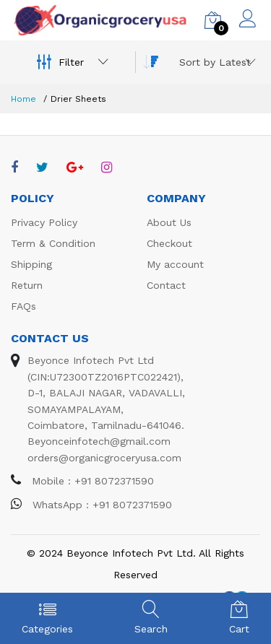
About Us (169, 222)
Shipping (31, 264)
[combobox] (215, 62)
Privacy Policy (44, 222)
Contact (166, 285)
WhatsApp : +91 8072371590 (91, 505)
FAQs (23, 306)
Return (27, 285)
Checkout (169, 243)
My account (175, 264)
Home (23, 99)
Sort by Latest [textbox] (215, 62)
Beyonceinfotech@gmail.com (99, 441)
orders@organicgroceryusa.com (104, 458)
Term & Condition (53, 243)
